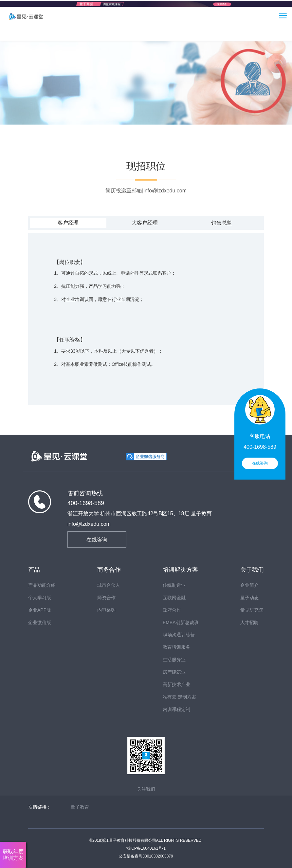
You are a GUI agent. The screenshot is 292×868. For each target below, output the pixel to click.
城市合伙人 (109, 585)
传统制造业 (174, 585)
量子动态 (249, 598)
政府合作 (172, 610)
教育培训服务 (176, 647)
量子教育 (80, 807)
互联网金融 (174, 598)
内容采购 (106, 610)
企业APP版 (40, 610)
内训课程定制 (176, 709)
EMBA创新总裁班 (181, 622)
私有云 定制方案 (179, 697)
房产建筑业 (174, 672)
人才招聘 (249, 622)
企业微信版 (40, 622)
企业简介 (249, 585)
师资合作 (106, 598)
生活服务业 (174, 660)
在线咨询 (97, 540)
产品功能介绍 (42, 585)
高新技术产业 (176, 684)
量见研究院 (252, 610)
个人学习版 (40, 598)
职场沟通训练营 (179, 635)
